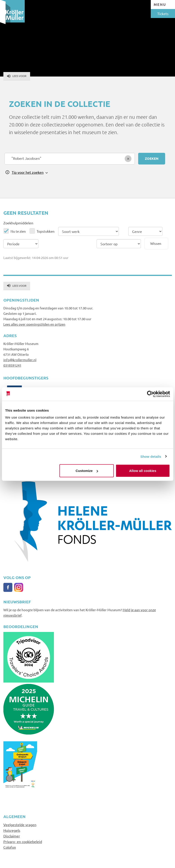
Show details (151, 456)
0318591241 (12, 365)
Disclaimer (12, 836)
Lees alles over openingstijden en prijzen (34, 324)
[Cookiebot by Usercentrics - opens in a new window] (150, 394)
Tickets (163, 14)
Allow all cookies (143, 471)
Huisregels (12, 830)
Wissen (156, 243)
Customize (87, 471)
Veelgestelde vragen (20, 825)
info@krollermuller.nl (20, 360)
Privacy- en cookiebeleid (23, 841)
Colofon (10, 847)
